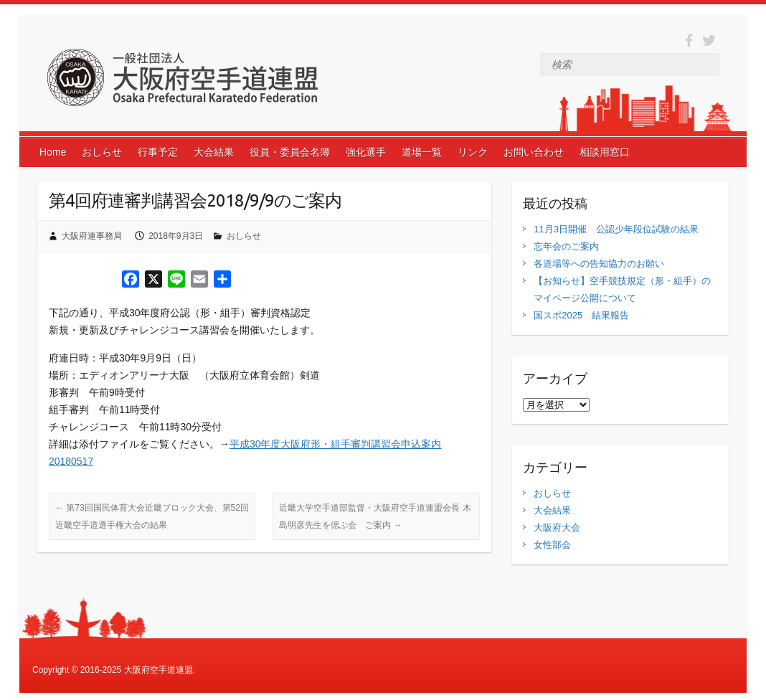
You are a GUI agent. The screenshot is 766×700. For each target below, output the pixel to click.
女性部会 (552, 545)
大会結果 (214, 152)
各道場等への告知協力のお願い (599, 264)
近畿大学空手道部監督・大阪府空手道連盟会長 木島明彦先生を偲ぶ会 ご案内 (375, 516)
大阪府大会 (557, 528)
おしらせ (102, 152)
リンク (473, 152)
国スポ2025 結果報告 (581, 315)
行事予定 (158, 152)
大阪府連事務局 (92, 236)
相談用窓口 (605, 152)
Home (53, 152)
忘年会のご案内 (566, 246)
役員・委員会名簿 (290, 152)
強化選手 (366, 152)
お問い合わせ (534, 152)
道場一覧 (422, 152)
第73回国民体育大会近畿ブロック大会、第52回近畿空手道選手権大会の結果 (152, 516)
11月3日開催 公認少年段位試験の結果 (616, 229)
